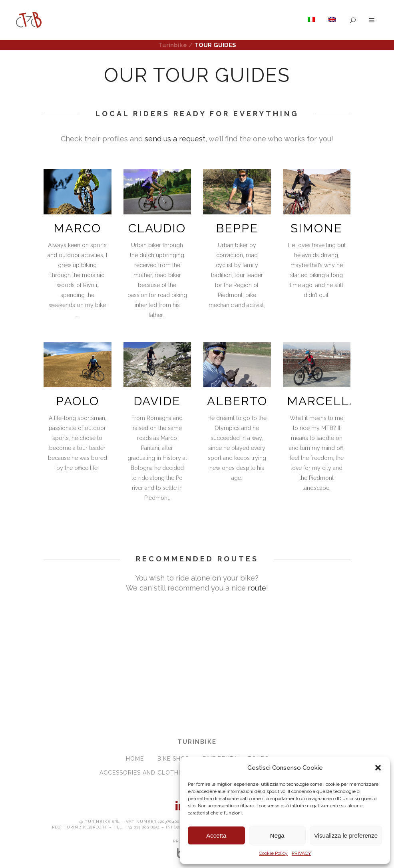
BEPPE (237, 228)
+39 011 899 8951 (142, 827)
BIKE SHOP (173, 759)
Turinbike (173, 45)
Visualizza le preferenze (346, 835)
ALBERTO (237, 401)
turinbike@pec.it (86, 827)
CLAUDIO (157, 228)
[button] (378, 768)
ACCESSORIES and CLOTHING (144, 773)
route (257, 588)
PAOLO (78, 401)
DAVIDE (157, 401)
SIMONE (316, 228)
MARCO (77, 228)
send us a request (175, 139)
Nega (277, 835)
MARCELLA (322, 401)
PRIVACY (301, 853)
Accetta (216, 835)
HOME (135, 759)
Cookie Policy (273, 853)
